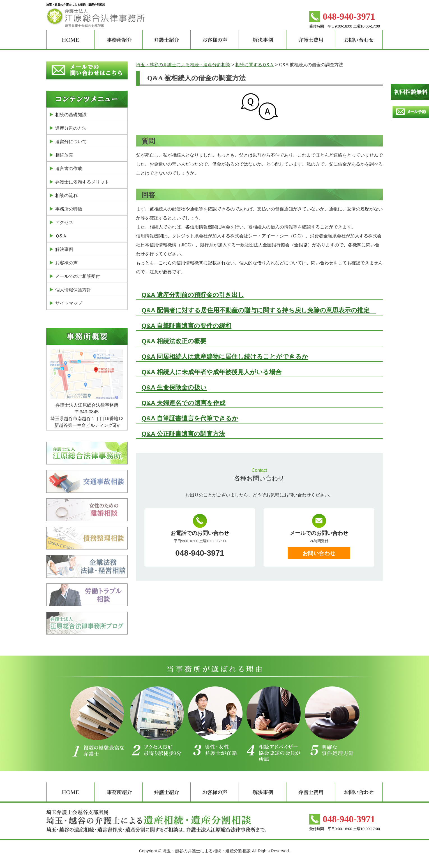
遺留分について (71, 142)
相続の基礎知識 (71, 115)
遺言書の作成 (69, 169)
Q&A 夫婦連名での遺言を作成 (184, 403)
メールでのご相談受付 (78, 276)
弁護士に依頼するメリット (82, 182)
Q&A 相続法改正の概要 (174, 341)
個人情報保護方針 (73, 290)
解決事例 (64, 249)
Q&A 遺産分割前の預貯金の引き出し (193, 295)
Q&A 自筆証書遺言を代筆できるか (190, 418)
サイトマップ (69, 303)
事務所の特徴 (69, 209)
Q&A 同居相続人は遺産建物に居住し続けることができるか (225, 357)
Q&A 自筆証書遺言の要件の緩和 (186, 326)
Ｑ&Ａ (61, 236)
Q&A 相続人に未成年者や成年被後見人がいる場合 (212, 372)
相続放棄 (64, 155)
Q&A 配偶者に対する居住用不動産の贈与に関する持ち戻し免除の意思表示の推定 (259, 310)
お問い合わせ (319, 553)
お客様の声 (66, 263)
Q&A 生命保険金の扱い (174, 387)
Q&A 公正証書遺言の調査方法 (183, 434)
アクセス (64, 222)
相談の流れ (66, 195)
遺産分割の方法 (71, 128)
